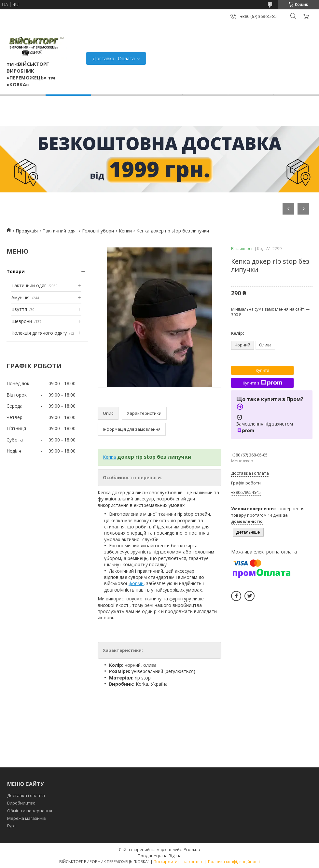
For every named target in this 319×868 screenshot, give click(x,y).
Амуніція (21, 297)
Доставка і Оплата (114, 58)
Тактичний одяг (60, 231)
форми (136, 583)
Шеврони (22, 321)
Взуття (19, 309)
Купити (262, 370)
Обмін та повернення (30, 811)
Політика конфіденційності (234, 862)
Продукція (27, 231)
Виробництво (21, 803)
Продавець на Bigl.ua (160, 856)
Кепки (125, 231)
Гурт (12, 826)
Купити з (262, 383)
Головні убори (98, 231)
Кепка (109, 457)
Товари (16, 271)
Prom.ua (192, 849)
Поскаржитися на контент (179, 862)
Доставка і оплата (26, 795)
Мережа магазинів (27, 818)
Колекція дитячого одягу (39, 333)
